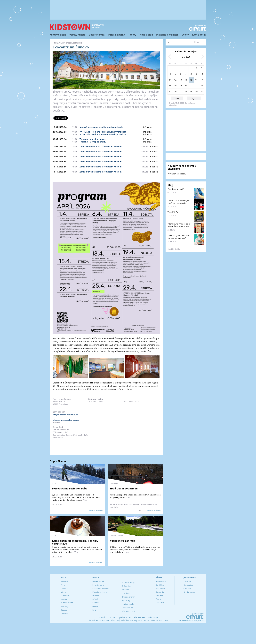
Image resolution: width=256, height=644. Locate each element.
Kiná (94, 610)
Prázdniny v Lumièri (176, 189)
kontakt (102, 617)
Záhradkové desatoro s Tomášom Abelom (100, 146)
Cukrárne (126, 593)
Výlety (185, 35)
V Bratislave (161, 581)
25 (170, 91)
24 (202, 86)
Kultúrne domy (128, 582)
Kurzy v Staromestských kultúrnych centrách (178, 202)
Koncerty (65, 599)
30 (196, 91)
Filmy (63, 585)
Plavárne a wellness (167, 35)
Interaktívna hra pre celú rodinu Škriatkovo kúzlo (179, 225)
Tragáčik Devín (174, 212)
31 (202, 91)
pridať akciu (125, 617)
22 (191, 86)
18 (170, 86)
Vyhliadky (126, 600)
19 (175, 86)
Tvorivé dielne (67, 603)
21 (186, 86)
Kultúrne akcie (58, 35)
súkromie (153, 617)
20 (181, 86)
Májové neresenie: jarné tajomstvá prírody (101, 127)
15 (191, 80)
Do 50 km (160, 585)
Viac (85, 500)
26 (175, 91)
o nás (113, 617)
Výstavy (64, 592)
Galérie (95, 606)
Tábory (132, 35)
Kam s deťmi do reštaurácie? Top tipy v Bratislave (75, 542)
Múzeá (95, 599)
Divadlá (64, 588)
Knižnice (96, 603)
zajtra (194, 98)
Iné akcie (65, 613)
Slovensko (160, 592)
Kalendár (65, 581)
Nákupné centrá (128, 611)
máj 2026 (186, 57)
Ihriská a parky (116, 35)
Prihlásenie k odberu (177, 174)
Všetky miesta (77, 35)
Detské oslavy (128, 608)
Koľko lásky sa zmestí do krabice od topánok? (178, 237)
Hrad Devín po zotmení (124, 488)
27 (181, 91)
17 (202, 80)
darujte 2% (139, 617)
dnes (177, 98)
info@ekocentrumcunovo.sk (65, 415)
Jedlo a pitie (146, 35)
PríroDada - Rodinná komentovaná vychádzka (103, 132)
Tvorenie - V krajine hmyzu (93, 139)
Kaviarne (125, 590)
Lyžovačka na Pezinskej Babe (70, 488)
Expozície (65, 596)
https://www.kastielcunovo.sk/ (66, 420)
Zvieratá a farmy (129, 597)
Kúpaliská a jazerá (100, 592)
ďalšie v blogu (174, 249)
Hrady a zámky (128, 604)
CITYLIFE (138, 510)
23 (196, 86)
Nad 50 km (160, 588)
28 (186, 91)
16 (196, 80)
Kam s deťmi (199, 35)
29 (191, 91)
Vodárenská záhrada (123, 541)
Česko (158, 599)
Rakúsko (159, 596)
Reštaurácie (127, 586)
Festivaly (65, 606)
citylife (145, 147)
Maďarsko (160, 603)
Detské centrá (97, 35)
